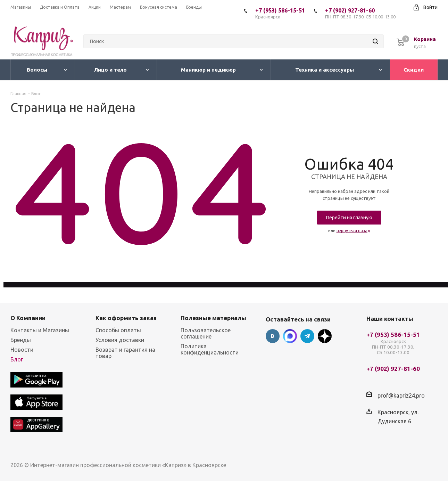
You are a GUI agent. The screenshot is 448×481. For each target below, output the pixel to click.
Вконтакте (273, 336)
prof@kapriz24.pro (401, 396)
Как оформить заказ (126, 318)
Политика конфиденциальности (210, 349)
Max (290, 336)
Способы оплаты (118, 330)
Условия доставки (120, 340)
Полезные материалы (213, 318)
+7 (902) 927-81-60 (360, 13)
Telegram (307, 336)
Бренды (21, 340)
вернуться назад (353, 231)
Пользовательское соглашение (206, 333)
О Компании (28, 318)
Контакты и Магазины (40, 330)
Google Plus (325, 336)
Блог (17, 359)
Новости (22, 350)
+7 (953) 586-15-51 (280, 13)
